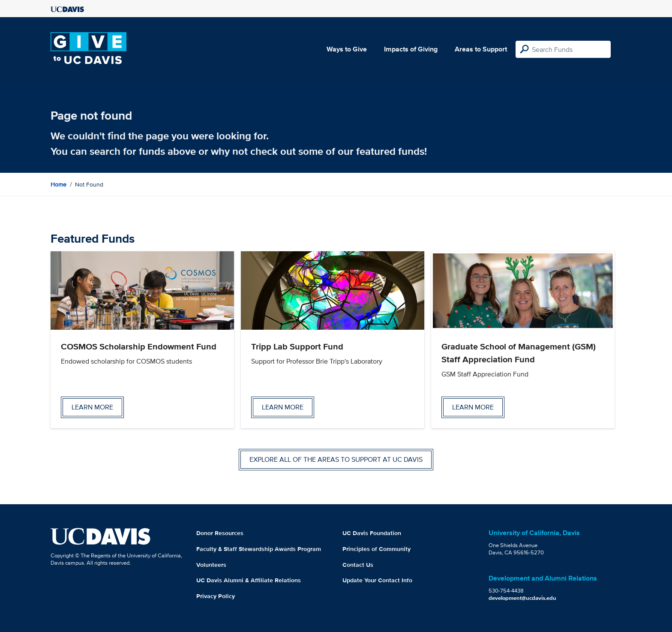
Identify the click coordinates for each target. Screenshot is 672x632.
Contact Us (358, 565)
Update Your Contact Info (377, 580)
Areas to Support (481, 49)
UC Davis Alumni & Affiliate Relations (249, 580)
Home (58, 184)
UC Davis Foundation (372, 533)
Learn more (92, 407)
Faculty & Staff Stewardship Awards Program (259, 549)
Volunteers (211, 565)
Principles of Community (376, 549)
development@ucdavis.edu (522, 598)
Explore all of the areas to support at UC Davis (336, 459)
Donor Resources (220, 533)
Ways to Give (347, 49)
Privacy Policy (216, 596)
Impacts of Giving (411, 49)
